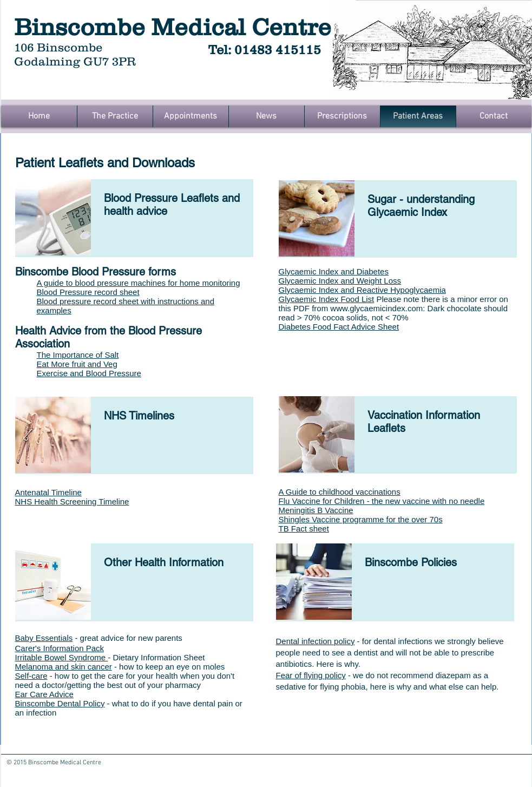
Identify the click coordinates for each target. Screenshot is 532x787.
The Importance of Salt (78, 355)
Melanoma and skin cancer (64, 667)
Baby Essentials (44, 638)
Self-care (31, 676)
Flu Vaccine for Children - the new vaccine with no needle (382, 501)
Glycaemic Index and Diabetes (334, 271)
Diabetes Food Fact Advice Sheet (339, 327)
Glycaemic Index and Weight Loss (340, 281)
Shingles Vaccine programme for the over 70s (361, 519)
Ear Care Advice (44, 694)
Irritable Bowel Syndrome (62, 657)
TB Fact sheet (304, 529)
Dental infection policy (316, 641)
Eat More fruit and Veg (77, 364)
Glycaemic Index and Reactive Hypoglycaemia (362, 290)
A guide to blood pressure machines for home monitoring (139, 283)
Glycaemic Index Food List (327, 299)
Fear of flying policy (311, 675)
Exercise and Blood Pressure (89, 373)
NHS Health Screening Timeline (72, 501)
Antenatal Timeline (48, 492)
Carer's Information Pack (60, 648)
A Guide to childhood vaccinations (340, 492)
